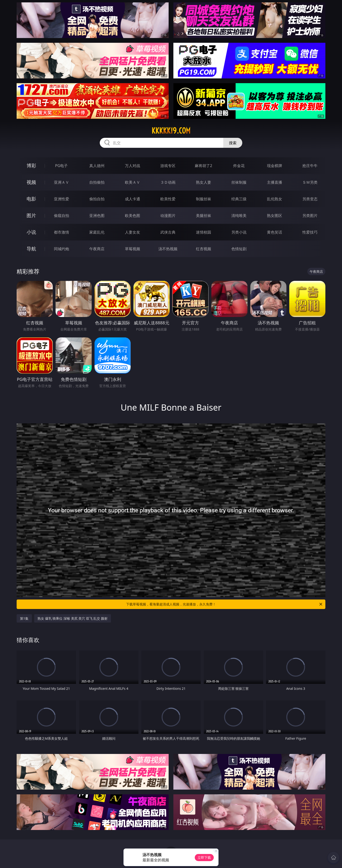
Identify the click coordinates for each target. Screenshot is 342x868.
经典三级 (239, 199)
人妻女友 (133, 232)
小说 (31, 232)
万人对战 (133, 166)
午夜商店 (97, 249)
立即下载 (204, 857)
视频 (31, 182)
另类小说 (239, 232)
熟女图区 (275, 216)
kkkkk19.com (171, 131)
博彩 (31, 165)
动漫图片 (168, 216)
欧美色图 (133, 216)
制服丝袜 (204, 199)
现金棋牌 (275, 166)
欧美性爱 (168, 199)
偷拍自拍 (97, 199)
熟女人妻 (204, 182)
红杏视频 (204, 249)
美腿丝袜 (204, 216)
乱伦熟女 (275, 199)
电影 (31, 199)
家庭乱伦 (97, 232)
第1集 (24, 618)
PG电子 (61, 166)
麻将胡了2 (203, 166)
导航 (31, 249)
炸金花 (239, 166)
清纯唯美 (239, 216)
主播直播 (275, 182)
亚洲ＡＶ (62, 182)
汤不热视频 (168, 249)
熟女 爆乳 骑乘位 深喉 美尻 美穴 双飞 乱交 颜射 (73, 618)
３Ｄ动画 (168, 182)
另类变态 (310, 199)
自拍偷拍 (97, 182)
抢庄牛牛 (310, 166)
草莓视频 (133, 249)
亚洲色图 (97, 216)
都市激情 (62, 232)
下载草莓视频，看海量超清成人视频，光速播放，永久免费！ (225, 604)
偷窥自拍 (62, 216)
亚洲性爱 (62, 199)
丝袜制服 (239, 182)
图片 (31, 215)
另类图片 (310, 216)
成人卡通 (133, 199)
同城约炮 (62, 249)
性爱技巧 (310, 232)
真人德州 (97, 166)
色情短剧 (239, 249)
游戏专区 (168, 166)
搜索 (233, 143)
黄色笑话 (275, 232)
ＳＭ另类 (310, 182)
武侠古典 (168, 232)
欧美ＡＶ (133, 182)
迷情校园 (204, 232)
